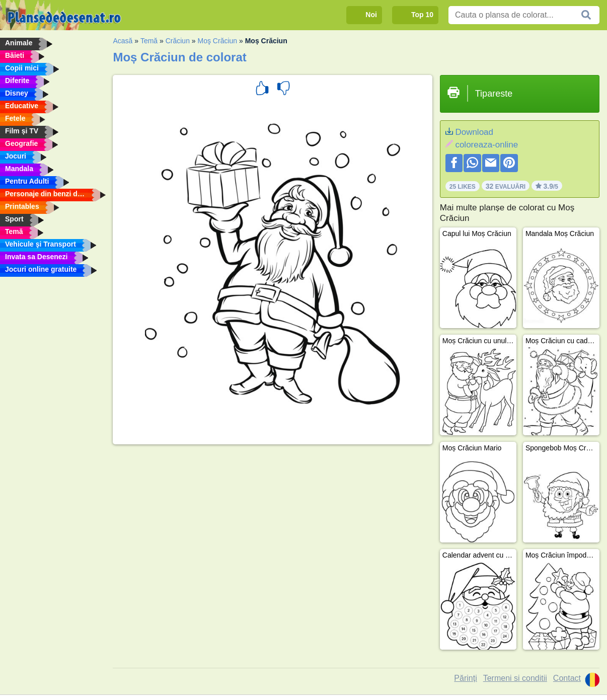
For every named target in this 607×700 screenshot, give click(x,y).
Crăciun (178, 41)
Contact (567, 678)
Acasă (123, 41)
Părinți (465, 678)
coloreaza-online (486, 145)
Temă (149, 41)
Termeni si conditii (515, 678)
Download (474, 132)
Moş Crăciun (218, 41)
